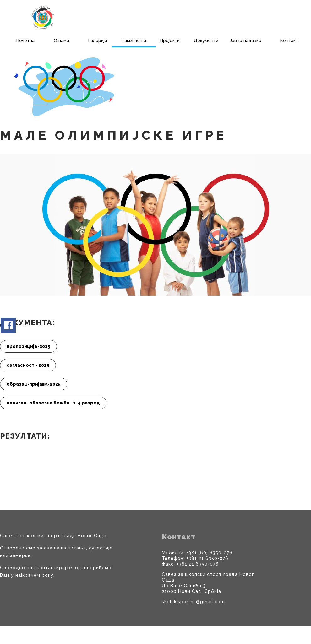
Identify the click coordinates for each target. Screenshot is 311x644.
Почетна (25, 41)
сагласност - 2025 (28, 365)
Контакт (289, 41)
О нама (61, 41)
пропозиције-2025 (28, 346)
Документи (206, 41)
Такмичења (134, 41)
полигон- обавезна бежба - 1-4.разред (53, 403)
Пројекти (170, 41)
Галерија (98, 41)
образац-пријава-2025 (34, 384)
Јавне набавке (246, 41)
